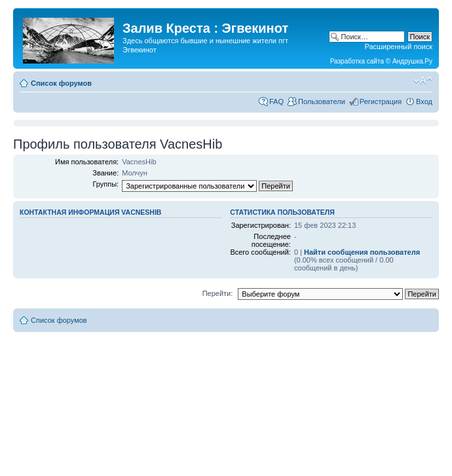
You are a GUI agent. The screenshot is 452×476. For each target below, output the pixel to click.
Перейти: (218, 293)
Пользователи (322, 101)
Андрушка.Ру (412, 61)
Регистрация (381, 101)
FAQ (276, 101)
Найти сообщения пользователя (362, 252)
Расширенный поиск (398, 46)
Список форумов (61, 83)
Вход (424, 101)
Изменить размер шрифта (423, 81)
